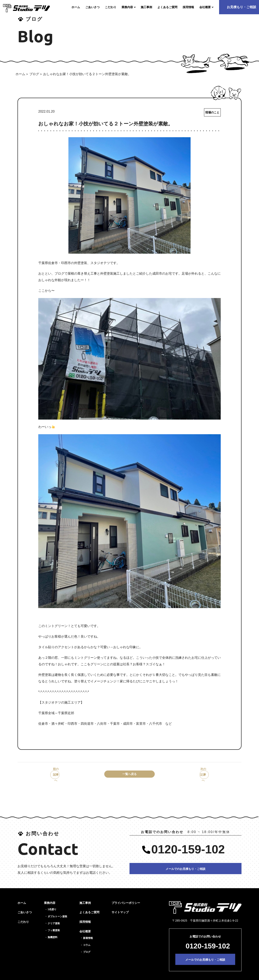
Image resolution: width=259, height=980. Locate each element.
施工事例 (85, 894)
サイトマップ (120, 904)
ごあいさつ (25, 904)
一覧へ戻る (129, 775)
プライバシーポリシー (126, 894)
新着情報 (88, 930)
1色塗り (52, 901)
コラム (87, 936)
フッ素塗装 (54, 922)
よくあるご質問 (89, 904)
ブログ (34, 74)
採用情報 (85, 913)
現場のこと (211, 113)
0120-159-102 (188, 841)
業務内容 (50, 894)
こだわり (23, 913)
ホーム (20, 74)
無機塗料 (53, 929)
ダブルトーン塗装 (57, 908)
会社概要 (85, 923)
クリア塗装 (54, 915)
